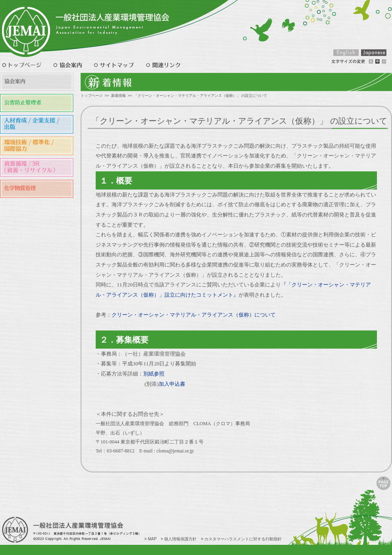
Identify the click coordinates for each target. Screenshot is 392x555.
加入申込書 (172, 384)
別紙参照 (154, 374)
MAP (152, 539)
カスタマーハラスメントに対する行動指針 (243, 539)
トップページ (92, 96)
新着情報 (118, 96)
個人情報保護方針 (180, 539)
